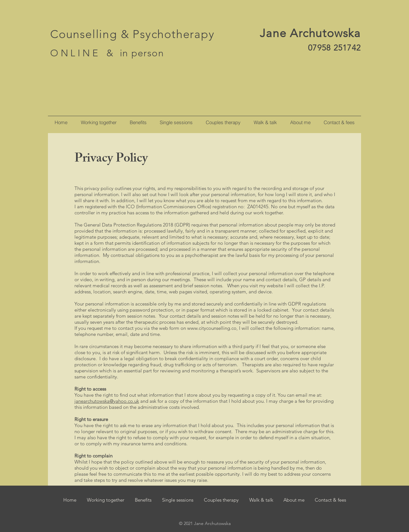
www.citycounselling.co (212, 328)
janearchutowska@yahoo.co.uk (107, 401)
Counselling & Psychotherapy (132, 34)
